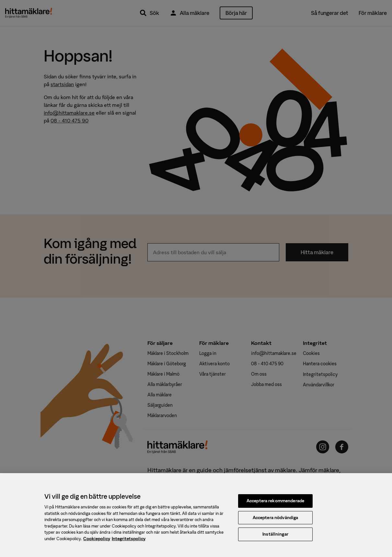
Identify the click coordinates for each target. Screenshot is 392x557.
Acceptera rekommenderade (275, 503)
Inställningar (275, 537)
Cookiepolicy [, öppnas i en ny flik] (97, 541)
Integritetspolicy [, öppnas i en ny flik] (129, 541)
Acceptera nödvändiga (276, 520)
